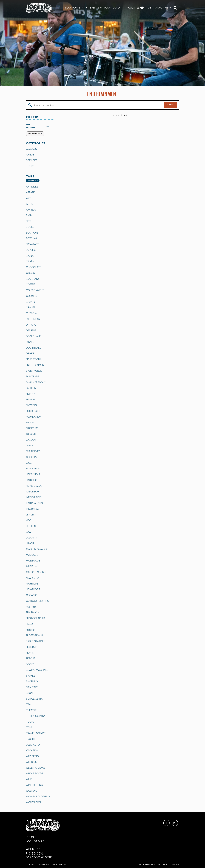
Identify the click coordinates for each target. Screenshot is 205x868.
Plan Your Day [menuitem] (114, 8)
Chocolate (34, 267)
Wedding (32, 762)
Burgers (31, 250)
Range (30, 155)
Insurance (33, 509)
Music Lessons (36, 572)
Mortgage (33, 561)
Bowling (32, 238)
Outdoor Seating (38, 601)
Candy (30, 261)
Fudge (30, 422)
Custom (31, 313)
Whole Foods (35, 773)
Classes (31, 149)
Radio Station (35, 641)
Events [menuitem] (95, 8)
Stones (31, 693)
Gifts (30, 446)
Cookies (31, 296)
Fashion (31, 388)
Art (28, 198)
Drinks (30, 353)
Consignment (35, 290)
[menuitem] (175, 8)
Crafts (31, 302)
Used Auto (33, 745)
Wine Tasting (34, 785)
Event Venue (34, 371)
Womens (32, 791)
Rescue (30, 658)
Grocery (32, 457)
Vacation (32, 750)
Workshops (33, 802)
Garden (31, 440)
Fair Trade (33, 376)
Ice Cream (32, 492)
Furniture (32, 428)
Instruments (34, 503)
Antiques (32, 187)
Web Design (33, 756)
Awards (31, 210)
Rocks (30, 664)
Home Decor (34, 486)
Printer (31, 630)
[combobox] (33, 181)
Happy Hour (33, 474)
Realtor (31, 647)
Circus (30, 273)
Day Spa (31, 325)
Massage (32, 555)
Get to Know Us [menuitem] (158, 8)
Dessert (31, 330)
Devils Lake (33, 336)
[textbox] (33, 181)
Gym (29, 463)
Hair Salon (33, 469)
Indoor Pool (34, 497)
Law (29, 532)
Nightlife (32, 584)
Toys (29, 727)
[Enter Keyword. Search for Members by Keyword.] (95, 105)
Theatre (31, 710)
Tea (28, 704)
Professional (35, 635)
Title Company (36, 716)
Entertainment (36, 365)
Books (30, 227)
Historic (32, 480)
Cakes (30, 256)
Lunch (30, 543)
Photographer (35, 618)
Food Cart (33, 411)
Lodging (32, 538)
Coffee (30, 284)
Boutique (32, 233)
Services (32, 160)
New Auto (32, 578)
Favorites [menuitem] (135, 8)
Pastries (31, 607)
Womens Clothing (38, 796)
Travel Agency (36, 733)
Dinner (30, 342)
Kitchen (31, 526)
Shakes (31, 676)
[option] (41, 149)
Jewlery (31, 515)
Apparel (31, 192)
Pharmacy (33, 612)
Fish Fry (31, 394)
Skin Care (32, 687)
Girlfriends (33, 451)
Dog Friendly (34, 348)
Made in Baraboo (37, 549)
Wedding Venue (36, 768)
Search (170, 105)
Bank (29, 215)
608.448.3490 (35, 841)
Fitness (31, 399)
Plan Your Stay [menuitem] (75, 8)
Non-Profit (33, 589)
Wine (29, 779)
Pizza (30, 624)
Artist (30, 204)
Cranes (31, 307)
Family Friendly (36, 382)
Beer (29, 221)
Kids (29, 520)
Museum (31, 566)
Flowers (31, 405)
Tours (30, 166)
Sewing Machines (37, 670)
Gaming (31, 434)
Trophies (32, 739)
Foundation (34, 417)
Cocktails (33, 279)
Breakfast (32, 244)
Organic (32, 595)
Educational (35, 359)
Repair (30, 653)
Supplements (34, 699)
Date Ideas (33, 319)
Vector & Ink (172, 865)
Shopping (32, 681)
